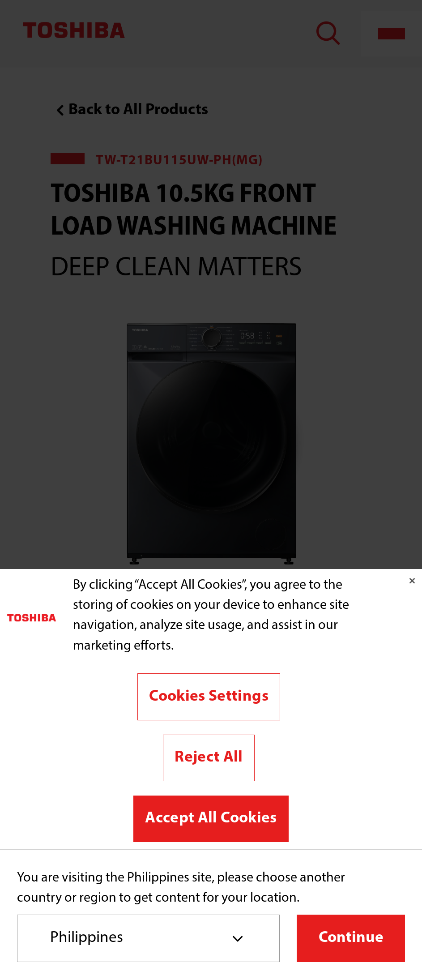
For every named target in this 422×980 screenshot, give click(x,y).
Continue (351, 938)
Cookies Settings (209, 697)
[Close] (412, 581)
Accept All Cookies (211, 819)
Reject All (209, 758)
